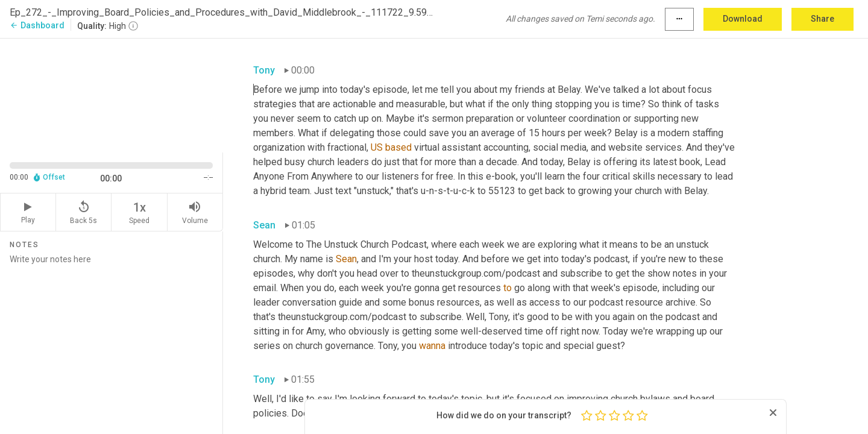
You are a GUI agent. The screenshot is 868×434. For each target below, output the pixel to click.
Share (822, 19)
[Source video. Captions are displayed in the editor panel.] (112, 94)
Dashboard (37, 25)
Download (743, 19)
